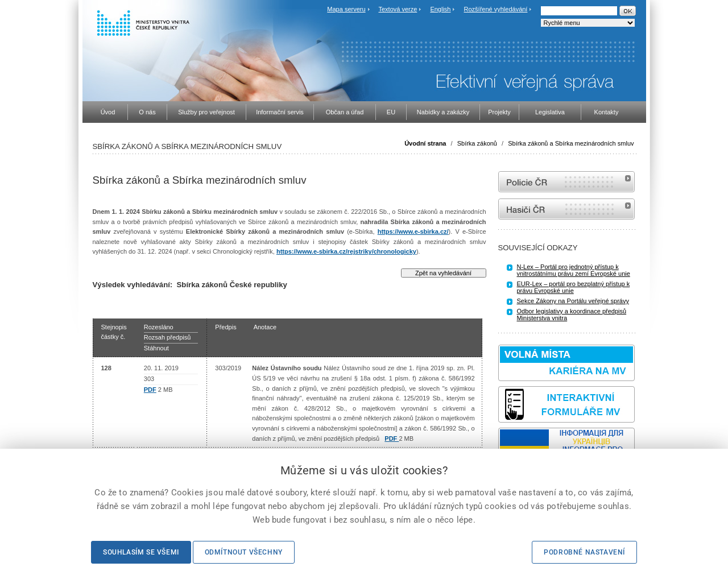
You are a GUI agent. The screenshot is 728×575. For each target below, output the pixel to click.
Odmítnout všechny (244, 552)
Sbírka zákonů (477, 143)
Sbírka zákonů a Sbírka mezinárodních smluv (571, 143)
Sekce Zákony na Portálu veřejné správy (573, 301)
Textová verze (398, 9)
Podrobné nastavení (584, 552)
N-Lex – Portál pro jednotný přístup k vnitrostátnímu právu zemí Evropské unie (574, 270)
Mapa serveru (346, 9)
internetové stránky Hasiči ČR (566, 209)
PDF (150, 390)
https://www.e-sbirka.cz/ (413, 231)
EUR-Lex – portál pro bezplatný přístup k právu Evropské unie (574, 287)
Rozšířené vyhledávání (496, 9)
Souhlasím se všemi (141, 552)
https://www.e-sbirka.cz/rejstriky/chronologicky (346, 251)
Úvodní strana (425, 143)
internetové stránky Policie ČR (566, 182)
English (440, 9)
